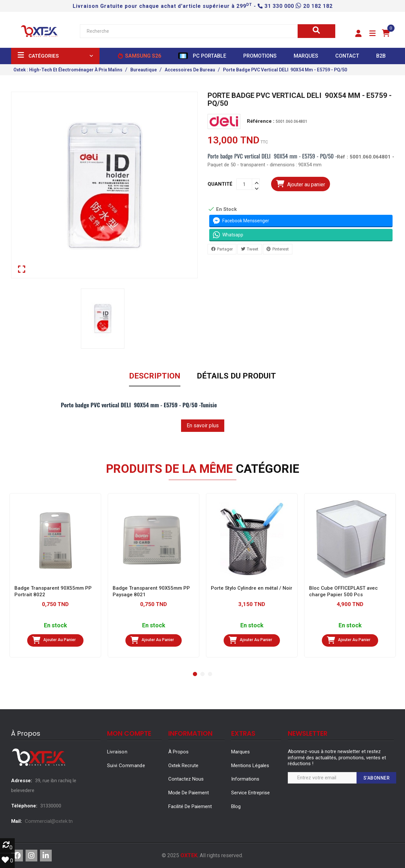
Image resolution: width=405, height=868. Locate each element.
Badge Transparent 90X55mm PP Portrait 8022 (53, 591)
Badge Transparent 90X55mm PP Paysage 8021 (151, 591)
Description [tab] (155, 376)
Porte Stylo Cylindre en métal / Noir (252, 588)
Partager (225, 249)
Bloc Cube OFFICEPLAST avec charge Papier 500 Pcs (343, 591)
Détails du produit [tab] (236, 376)
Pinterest (281, 249)
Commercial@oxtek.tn (49, 821)
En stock (55, 626)
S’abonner (377, 778)
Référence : (261, 121)
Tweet (253, 249)
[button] (358, 34)
